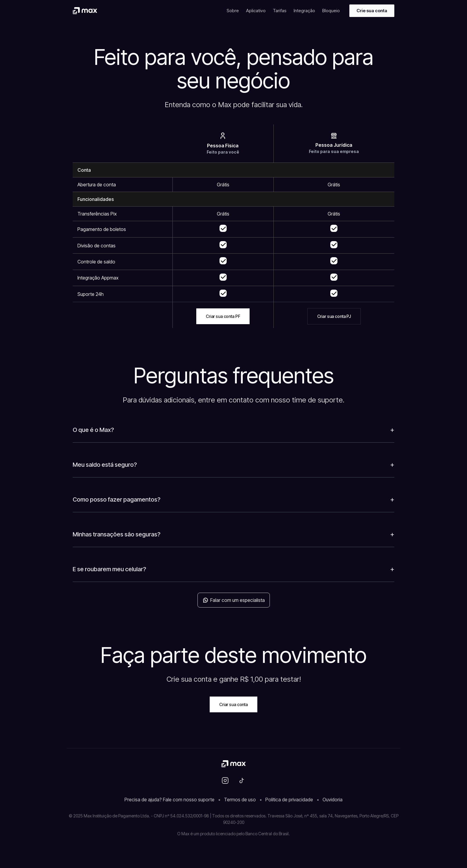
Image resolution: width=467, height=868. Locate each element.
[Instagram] (225, 780)
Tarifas (280, 11)
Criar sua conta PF (223, 316)
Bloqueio (331, 11)
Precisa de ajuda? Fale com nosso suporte (169, 800)
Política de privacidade (289, 800)
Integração (304, 11)
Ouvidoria (333, 800)
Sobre (233, 11)
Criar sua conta (233, 704)
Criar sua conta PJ (334, 316)
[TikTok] (242, 780)
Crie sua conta (372, 11)
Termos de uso (240, 800)
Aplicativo (256, 11)
